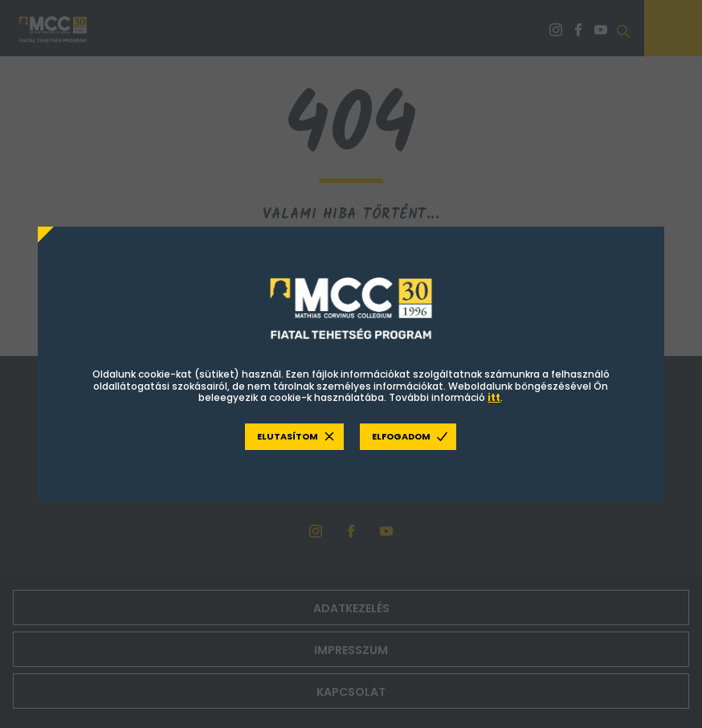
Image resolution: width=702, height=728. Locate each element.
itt (494, 398)
